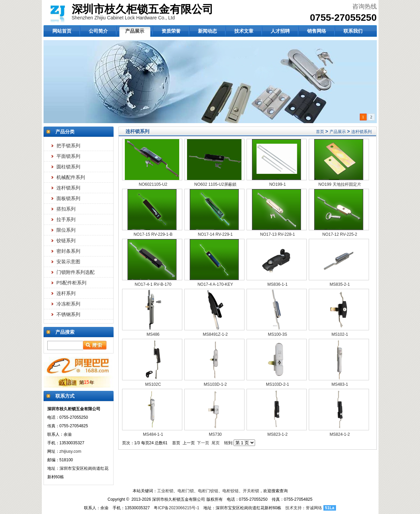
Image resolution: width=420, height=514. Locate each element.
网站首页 (62, 31)
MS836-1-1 (277, 284)
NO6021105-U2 (153, 184)
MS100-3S (278, 334)
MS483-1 (340, 384)
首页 (320, 132)
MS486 (153, 334)
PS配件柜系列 (72, 283)
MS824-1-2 (340, 434)
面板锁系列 (68, 198)
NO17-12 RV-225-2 (340, 234)
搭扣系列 (66, 209)
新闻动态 (207, 31)
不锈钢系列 (68, 314)
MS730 (215, 434)
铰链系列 (66, 241)
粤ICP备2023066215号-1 (176, 508)
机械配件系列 (71, 177)
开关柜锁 (251, 491)
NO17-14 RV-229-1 (215, 234)
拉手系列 (66, 219)
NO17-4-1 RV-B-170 (153, 284)
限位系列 (66, 230)
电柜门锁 (186, 491)
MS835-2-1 (340, 284)
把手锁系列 (68, 146)
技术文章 (244, 31)
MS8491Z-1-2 (215, 334)
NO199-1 (278, 184)
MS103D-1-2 (215, 384)
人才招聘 (280, 31)
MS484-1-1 (153, 434)
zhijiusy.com (70, 451)
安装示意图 (68, 262)
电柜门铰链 (208, 491)
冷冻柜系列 (68, 304)
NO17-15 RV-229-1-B (153, 234)
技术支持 (293, 508)
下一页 (203, 443)
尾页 (216, 443)
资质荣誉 (171, 31)
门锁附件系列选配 (75, 272)
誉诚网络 (314, 508)
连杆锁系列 (68, 188)
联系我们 (353, 31)
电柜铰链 (231, 491)
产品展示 (135, 31)
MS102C (153, 384)
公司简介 (98, 31)
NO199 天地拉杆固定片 (340, 184)
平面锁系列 (68, 156)
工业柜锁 (165, 491)
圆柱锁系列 (68, 167)
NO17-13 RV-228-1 (278, 234)
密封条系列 (68, 251)
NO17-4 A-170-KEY (215, 284)
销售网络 (317, 31)
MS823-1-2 (277, 434)
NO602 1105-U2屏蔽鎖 (215, 184)
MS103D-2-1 (278, 384)
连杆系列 (66, 293)
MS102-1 (340, 334)
